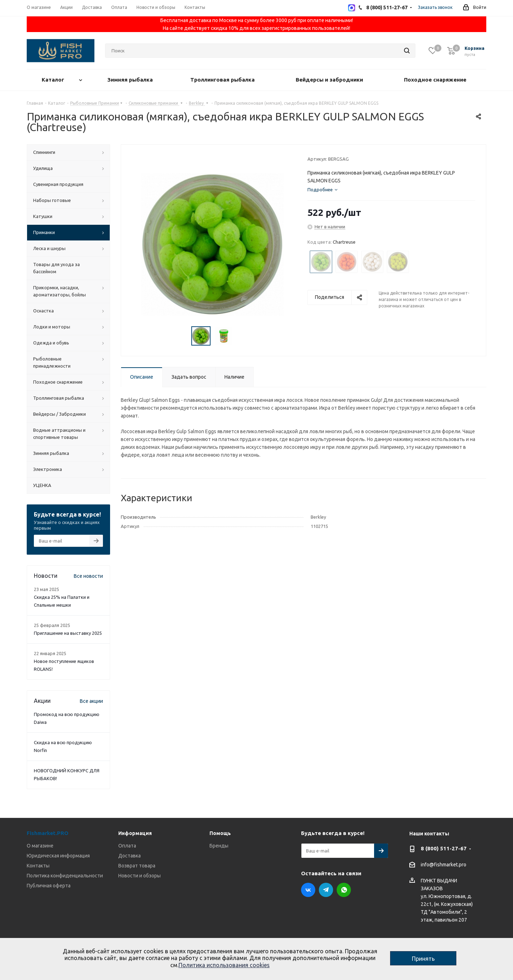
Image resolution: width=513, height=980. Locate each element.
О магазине (40, 846)
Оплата (127, 846)
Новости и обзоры (139, 876)
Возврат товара (137, 866)
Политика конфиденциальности (65, 876)
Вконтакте (308, 890)
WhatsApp (344, 890)
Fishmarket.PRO (48, 833)
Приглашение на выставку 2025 (68, 633)
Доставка (129, 856)
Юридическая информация (58, 856)
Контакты (38, 866)
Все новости (88, 576)
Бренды (219, 846)
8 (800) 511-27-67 (444, 848)
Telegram (326, 890)
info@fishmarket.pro (444, 865)
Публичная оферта (49, 886)
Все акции (91, 701)
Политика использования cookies (224, 965)
